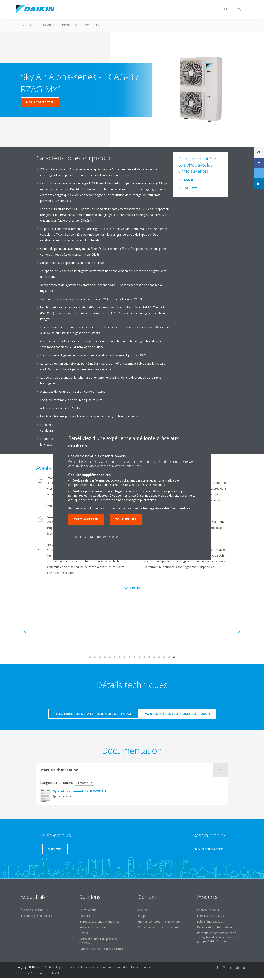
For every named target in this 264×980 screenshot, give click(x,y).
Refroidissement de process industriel (98, 941)
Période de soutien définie (214, 927)
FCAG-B (188, 180)
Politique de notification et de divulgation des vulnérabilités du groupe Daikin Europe (218, 937)
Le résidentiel (88, 910)
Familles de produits (60, 25)
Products (91, 25)
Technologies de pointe (36, 916)
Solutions (28, 25)
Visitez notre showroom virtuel (159, 927)
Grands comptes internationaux (159, 921)
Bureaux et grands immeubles (99, 921)
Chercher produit (208, 910)
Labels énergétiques (210, 921)
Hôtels (84, 933)
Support (143, 916)
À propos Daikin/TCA (35, 910)
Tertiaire (85, 916)
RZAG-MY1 (190, 188)
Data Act (54, 973)
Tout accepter (86, 519)
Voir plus (132, 588)
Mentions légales (54, 967)
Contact (143, 910)
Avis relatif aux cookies (83, 967)
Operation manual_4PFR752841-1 (80, 791)
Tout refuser (126, 519)
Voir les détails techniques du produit (178, 714)
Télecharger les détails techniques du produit (93, 714)
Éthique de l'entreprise (31, 973)
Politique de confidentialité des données (127, 967)
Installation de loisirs (93, 927)
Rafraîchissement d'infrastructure (101, 949)
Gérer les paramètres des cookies (97, 537)
